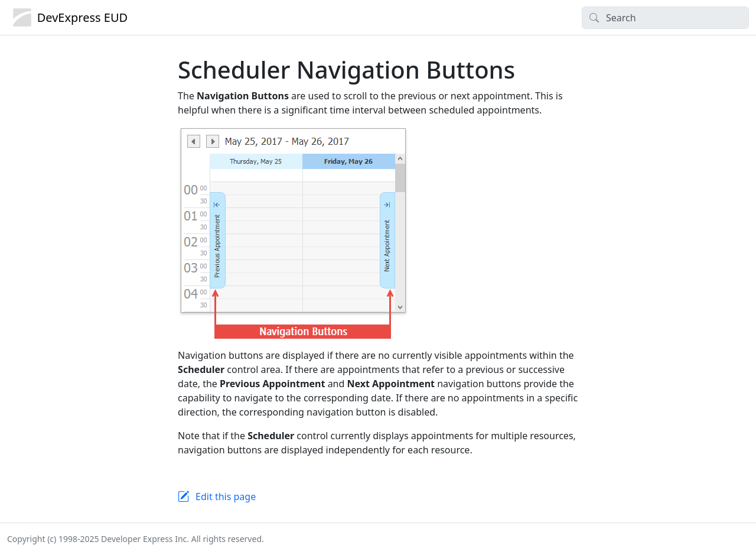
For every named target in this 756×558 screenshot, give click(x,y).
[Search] (665, 18)
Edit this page (226, 497)
